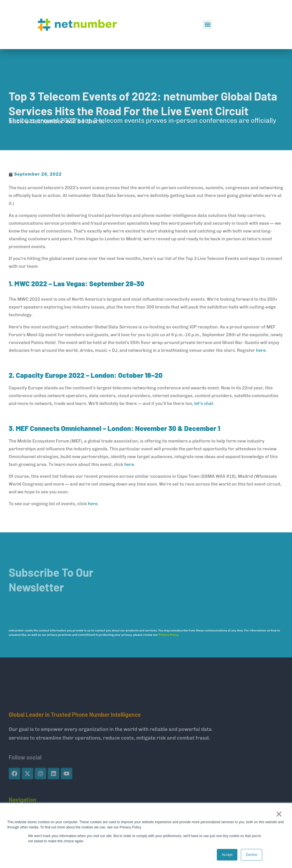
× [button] (279, 814)
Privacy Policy (169, 635)
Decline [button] (252, 855)
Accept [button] (227, 855)
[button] (207, 25)
